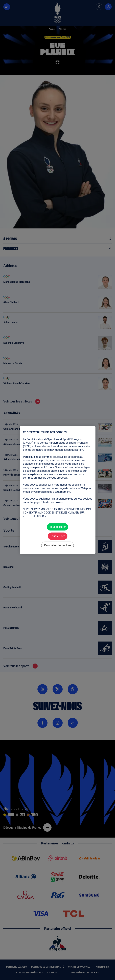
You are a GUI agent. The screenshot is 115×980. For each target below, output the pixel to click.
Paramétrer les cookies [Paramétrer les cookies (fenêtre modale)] (58, 546)
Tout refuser (57, 536)
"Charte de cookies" (52, 502)
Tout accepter (58, 527)
